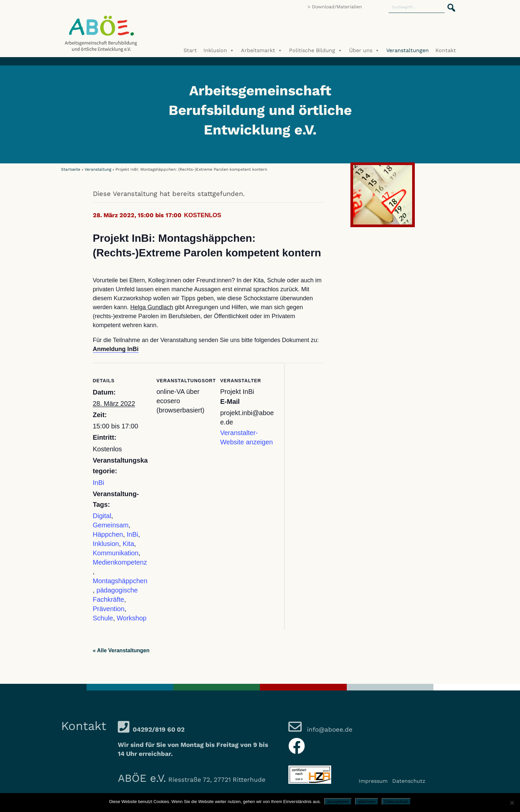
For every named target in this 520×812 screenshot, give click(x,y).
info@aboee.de (329, 729)
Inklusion (219, 50)
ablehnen (367, 802)
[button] (449, 4)
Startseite (71, 169)
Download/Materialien (337, 7)
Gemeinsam (111, 525)
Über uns (364, 50)
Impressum (373, 781)
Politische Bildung (316, 50)
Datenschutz (409, 781)
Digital (102, 516)
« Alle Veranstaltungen (121, 650)
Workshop (132, 618)
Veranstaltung (98, 169)
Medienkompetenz (120, 562)
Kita (128, 544)
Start (190, 50)
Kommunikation (116, 553)
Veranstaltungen (408, 50)
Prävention (109, 609)
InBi (99, 483)
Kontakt (446, 50)
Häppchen (108, 534)
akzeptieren (338, 802)
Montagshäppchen (120, 581)
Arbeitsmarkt (262, 50)
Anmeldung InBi (116, 349)
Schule (103, 618)
